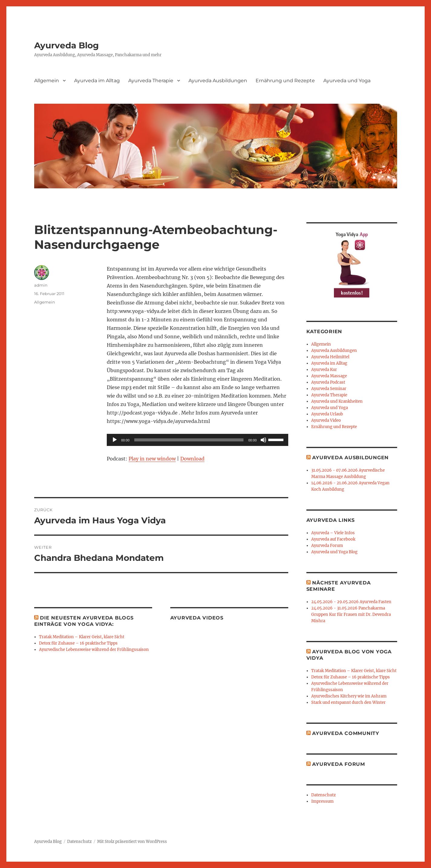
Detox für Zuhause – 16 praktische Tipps (78, 643)
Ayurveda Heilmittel (330, 357)
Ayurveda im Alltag (97, 81)
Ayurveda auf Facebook (333, 539)
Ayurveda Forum (327, 546)
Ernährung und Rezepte (285, 81)
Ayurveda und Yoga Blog (334, 552)
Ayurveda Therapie (151, 81)
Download (192, 459)
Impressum (322, 801)
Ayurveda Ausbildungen (218, 81)
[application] (198, 440)
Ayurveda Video (326, 420)
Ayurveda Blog (67, 45)
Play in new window (152, 459)
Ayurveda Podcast (328, 382)
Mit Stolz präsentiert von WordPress (132, 842)
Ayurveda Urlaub (327, 414)
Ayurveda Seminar (329, 389)
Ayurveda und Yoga (347, 81)
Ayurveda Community (346, 733)
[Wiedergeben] (115, 440)
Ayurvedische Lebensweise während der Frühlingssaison (94, 650)
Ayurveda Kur (324, 370)
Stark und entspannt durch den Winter (348, 702)
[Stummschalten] (263, 440)
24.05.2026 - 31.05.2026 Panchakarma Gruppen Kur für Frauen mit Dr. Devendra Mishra (351, 614)
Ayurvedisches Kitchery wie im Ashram (349, 696)
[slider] (189, 440)
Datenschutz (323, 795)
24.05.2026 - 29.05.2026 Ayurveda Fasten (351, 602)
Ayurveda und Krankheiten (337, 401)
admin (41, 285)
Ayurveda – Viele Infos (333, 533)
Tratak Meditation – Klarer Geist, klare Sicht (82, 637)
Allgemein (47, 81)
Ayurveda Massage (329, 376)
